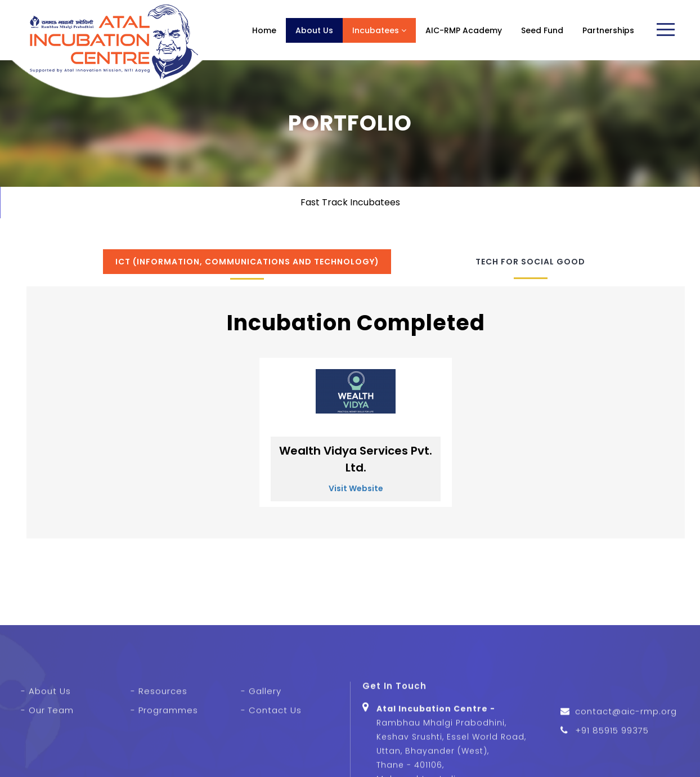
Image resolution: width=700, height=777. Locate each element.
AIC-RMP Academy (464, 30)
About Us (314, 30)
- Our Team (47, 744)
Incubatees (379, 30)
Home (264, 30)
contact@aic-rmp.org (626, 746)
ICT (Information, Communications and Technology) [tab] (247, 262)
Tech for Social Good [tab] (530, 262)
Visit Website (356, 488)
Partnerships (608, 30)
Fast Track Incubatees (350, 202)
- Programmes (164, 744)
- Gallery (261, 725)
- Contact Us (271, 744)
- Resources (159, 725)
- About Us (46, 725)
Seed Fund (542, 30)
